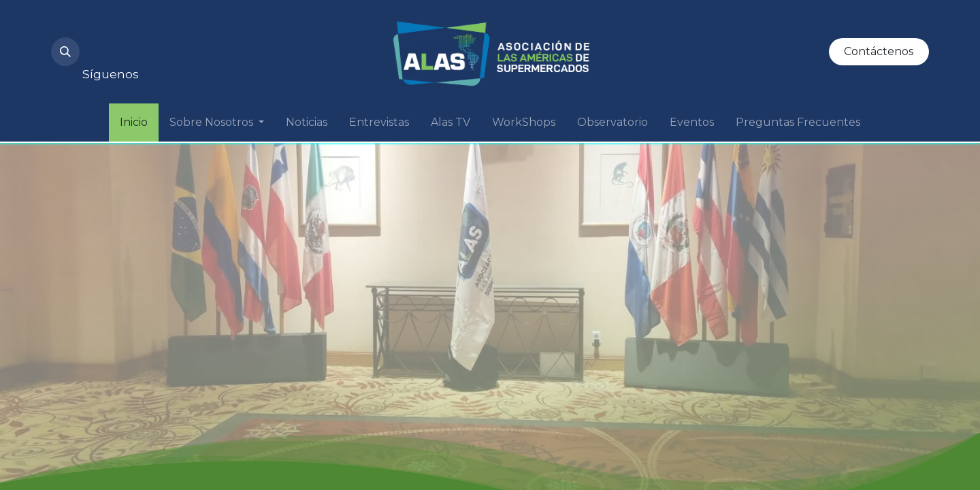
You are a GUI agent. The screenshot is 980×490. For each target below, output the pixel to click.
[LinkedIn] (197, 44)
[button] (65, 52)
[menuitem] (134, 122)
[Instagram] (104, 44)
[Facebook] (289, 44)
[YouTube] (150, 44)
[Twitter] (243, 44)
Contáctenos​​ (879, 51)
